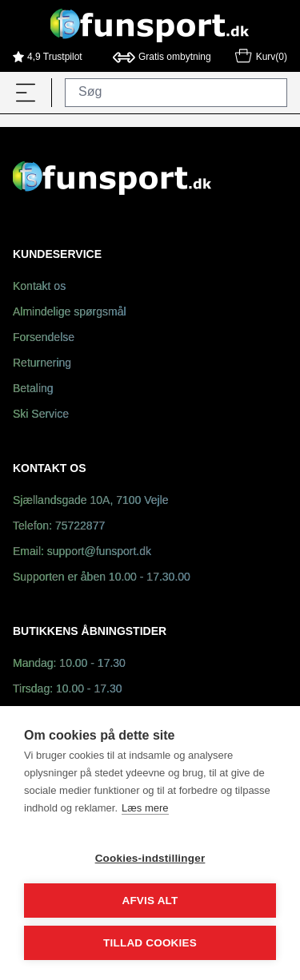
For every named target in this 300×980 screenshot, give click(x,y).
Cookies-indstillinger (150, 858)
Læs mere (145, 808)
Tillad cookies (150, 943)
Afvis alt (150, 901)
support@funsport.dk (99, 552)
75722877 (80, 527)
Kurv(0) (260, 58)
